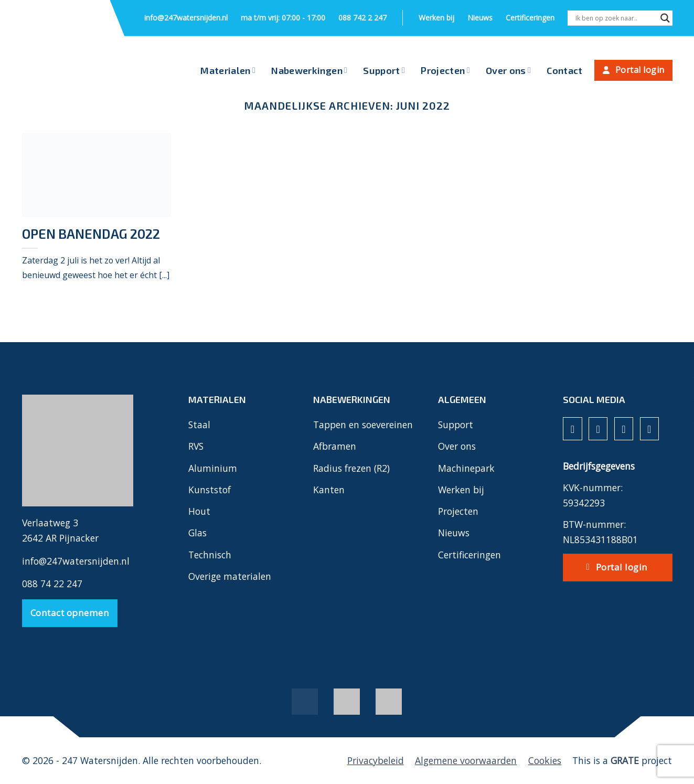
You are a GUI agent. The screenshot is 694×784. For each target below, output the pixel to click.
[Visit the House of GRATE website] (625, 760)
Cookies (545, 760)
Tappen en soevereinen (363, 425)
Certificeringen (530, 18)
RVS (196, 446)
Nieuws (480, 18)
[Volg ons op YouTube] (649, 429)
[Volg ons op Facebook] (572, 429)
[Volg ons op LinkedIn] (624, 429)
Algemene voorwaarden (466, 760)
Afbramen (335, 446)
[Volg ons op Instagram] (598, 429)
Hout (199, 511)
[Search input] (615, 18)
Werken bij (436, 18)
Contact (565, 70)
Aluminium (213, 468)
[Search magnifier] (665, 19)
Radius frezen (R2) (351, 468)
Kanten (329, 490)
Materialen (228, 70)
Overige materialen (230, 576)
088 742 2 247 (362, 18)
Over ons (508, 70)
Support (384, 70)
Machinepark (466, 468)
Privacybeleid (376, 760)
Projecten (445, 70)
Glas (197, 533)
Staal (199, 425)
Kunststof (210, 490)
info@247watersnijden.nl (186, 18)
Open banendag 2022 (91, 234)
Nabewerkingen (309, 70)
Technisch (210, 555)
